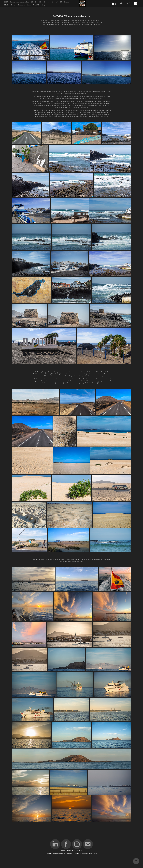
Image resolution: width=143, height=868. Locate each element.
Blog (44, 5)
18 (61, 2)
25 (32, 2)
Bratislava (21, 5)
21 (49, 2)
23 (40, 2)
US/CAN (36, 5)
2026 (6, 2)
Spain (29, 5)
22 (44, 2)
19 (57, 2)
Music (6, 5)
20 (53, 2)
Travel (13, 5)
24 (36, 2)
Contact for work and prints (19, 2)
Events (66, 2)
